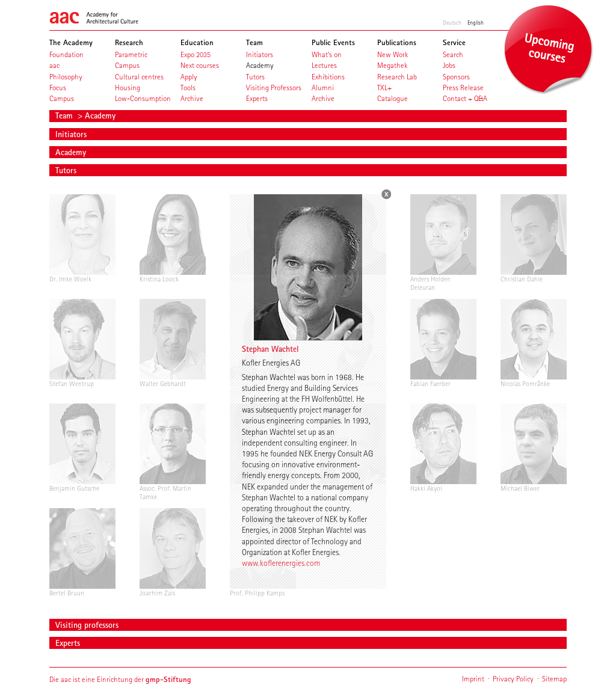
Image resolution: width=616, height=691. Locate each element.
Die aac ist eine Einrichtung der (120, 679)
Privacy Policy (513, 679)
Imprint (473, 679)
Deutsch (452, 22)
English (476, 22)
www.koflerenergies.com (281, 563)
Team (65, 115)
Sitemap (554, 679)
